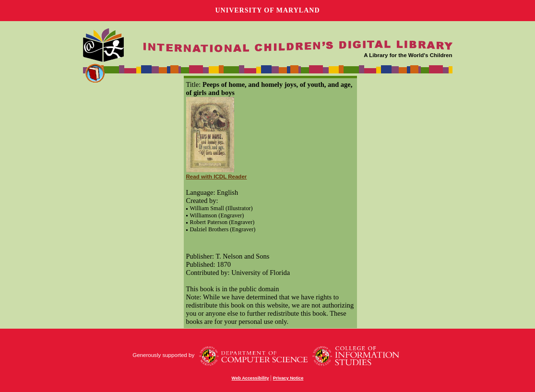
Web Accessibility (250, 378)
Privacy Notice (288, 378)
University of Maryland (267, 10)
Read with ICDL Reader (217, 177)
